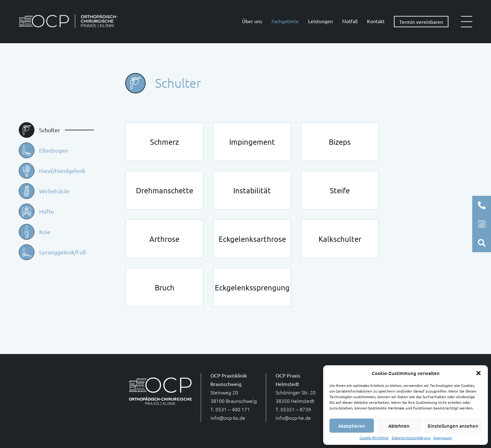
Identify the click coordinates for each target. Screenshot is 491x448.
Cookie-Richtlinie (374, 438)
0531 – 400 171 (233, 409)
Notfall (350, 21)
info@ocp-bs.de (228, 418)
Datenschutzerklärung (411, 438)
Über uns (252, 21)
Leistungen (320, 21)
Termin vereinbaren (421, 22)
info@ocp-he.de (293, 418)
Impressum (443, 438)
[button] (478, 373)
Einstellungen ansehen (453, 426)
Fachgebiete (285, 21)
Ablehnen (399, 426)
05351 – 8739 (296, 409)
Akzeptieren (352, 426)
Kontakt (376, 21)
